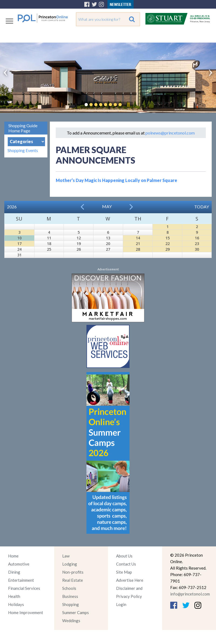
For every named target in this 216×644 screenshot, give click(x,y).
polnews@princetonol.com (170, 133)
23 (197, 244)
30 (197, 249)
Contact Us (126, 564)
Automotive (19, 564)
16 (197, 238)
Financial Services (24, 588)
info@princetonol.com (190, 594)
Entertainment (21, 580)
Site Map (124, 572)
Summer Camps (76, 612)
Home (13, 556)
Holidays (16, 604)
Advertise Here (130, 580)
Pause (128, 105)
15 (168, 238)
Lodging (70, 564)
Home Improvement (26, 612)
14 (138, 238)
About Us (124, 556)
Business (70, 596)
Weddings (71, 621)
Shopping (71, 604)
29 (168, 249)
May (107, 206)
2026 (12, 207)
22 (168, 244)
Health (14, 596)
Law (66, 556)
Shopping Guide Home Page (23, 128)
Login (121, 604)
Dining (14, 572)
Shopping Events (23, 150)
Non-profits (73, 572)
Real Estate (73, 580)
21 (138, 244)
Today (202, 207)
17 (19, 244)
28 (138, 249)
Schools (69, 588)
